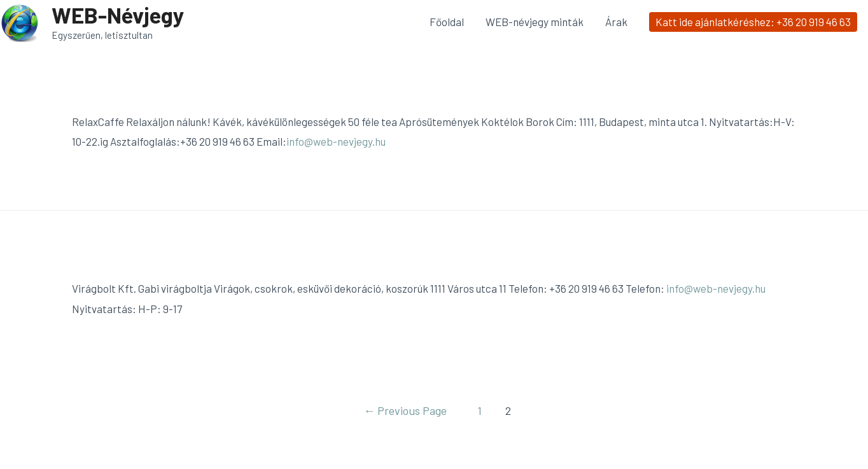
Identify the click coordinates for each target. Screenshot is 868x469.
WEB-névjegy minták (535, 22)
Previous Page (405, 410)
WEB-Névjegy (118, 15)
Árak (616, 22)
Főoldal (447, 22)
